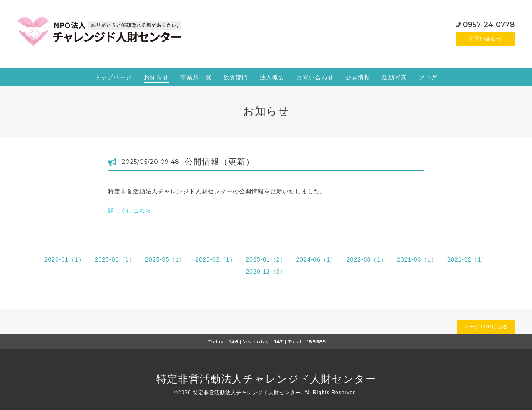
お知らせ (156, 77)
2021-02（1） (467, 259)
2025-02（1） (216, 259)
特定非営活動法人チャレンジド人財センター (266, 379)
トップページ (113, 77)
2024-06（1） (316, 259)
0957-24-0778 (489, 24)
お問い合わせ (485, 39)
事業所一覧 (196, 77)
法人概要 (272, 77)
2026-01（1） (65, 259)
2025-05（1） (165, 259)
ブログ (428, 77)
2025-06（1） (115, 259)
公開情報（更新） (219, 162)
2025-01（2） (266, 259)
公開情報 (358, 77)
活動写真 (394, 77)
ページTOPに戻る (486, 327)
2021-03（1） (417, 259)
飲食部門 (236, 77)
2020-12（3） (266, 272)
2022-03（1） (367, 259)
